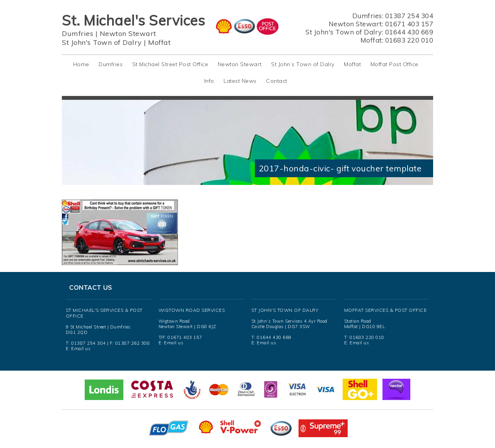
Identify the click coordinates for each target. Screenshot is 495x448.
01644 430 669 (409, 32)
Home (81, 64)
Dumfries (78, 33)
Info (209, 81)
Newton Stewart (128, 33)
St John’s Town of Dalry (303, 64)
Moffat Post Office (394, 64)
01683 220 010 (409, 40)
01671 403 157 (409, 24)
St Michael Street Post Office (170, 64)
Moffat (159, 42)
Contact (277, 81)
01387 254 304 (409, 16)
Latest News (240, 81)
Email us (81, 349)
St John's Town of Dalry (102, 42)
